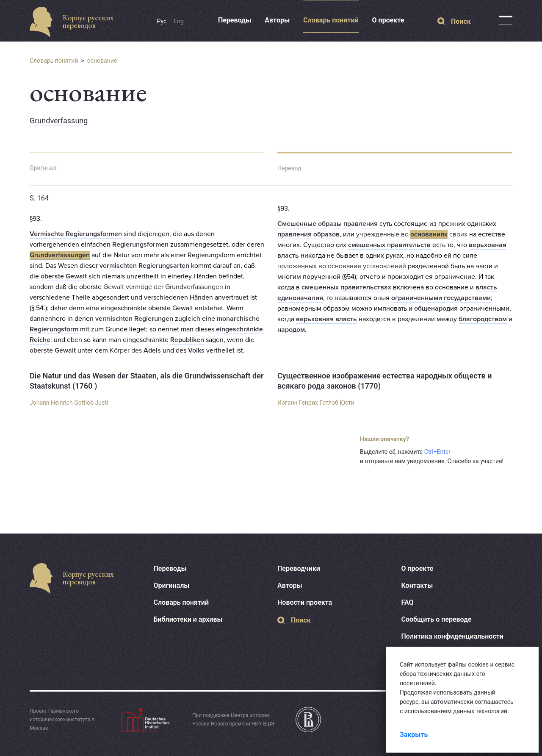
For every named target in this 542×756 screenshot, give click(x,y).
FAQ (408, 602)
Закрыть (414, 735)
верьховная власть (326, 319)
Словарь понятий (331, 20)
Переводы (235, 20)
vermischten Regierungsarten (144, 266)
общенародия (436, 309)
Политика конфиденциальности (452, 636)
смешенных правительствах (346, 287)
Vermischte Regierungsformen (76, 234)
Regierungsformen (140, 245)
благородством (483, 319)
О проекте (388, 20)
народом (291, 330)
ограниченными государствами (441, 298)
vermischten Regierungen (134, 319)
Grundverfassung (59, 121)
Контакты (417, 585)
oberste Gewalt (64, 276)
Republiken (187, 340)
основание (102, 61)
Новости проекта (305, 602)
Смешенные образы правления (328, 224)
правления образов (308, 234)
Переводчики (299, 568)
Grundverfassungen (60, 255)
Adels (152, 350)
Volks (196, 350)
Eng (179, 21)
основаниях (429, 234)
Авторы (277, 20)
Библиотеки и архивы (188, 619)
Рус (162, 21)
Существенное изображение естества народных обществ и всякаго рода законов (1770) (385, 381)
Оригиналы (172, 585)
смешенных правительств (389, 245)
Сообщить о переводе (437, 619)
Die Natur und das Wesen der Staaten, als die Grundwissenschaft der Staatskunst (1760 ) (147, 381)
